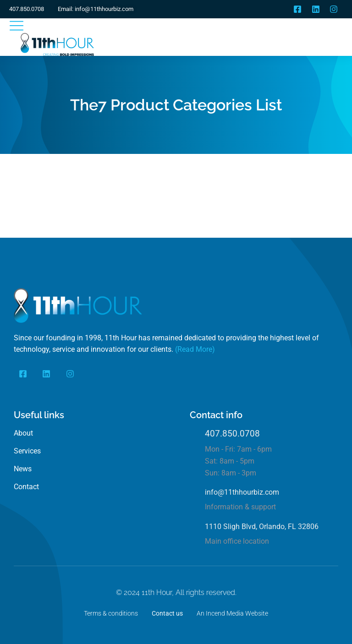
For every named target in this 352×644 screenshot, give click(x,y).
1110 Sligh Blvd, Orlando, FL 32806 (262, 527)
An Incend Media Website (232, 613)
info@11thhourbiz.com (242, 492)
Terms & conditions (111, 613)
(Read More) (195, 349)
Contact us (167, 613)
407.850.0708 (232, 434)
